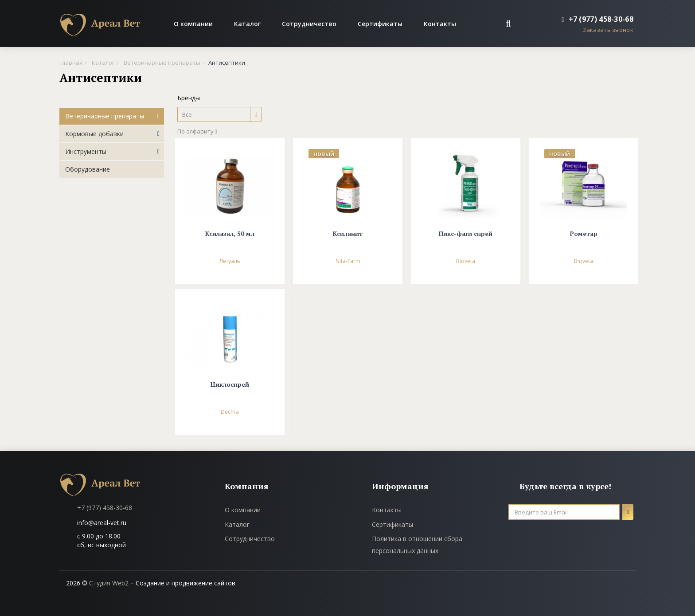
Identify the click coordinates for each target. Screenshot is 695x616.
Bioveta (466, 261)
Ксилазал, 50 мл (230, 234)
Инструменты (86, 151)
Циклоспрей (230, 385)
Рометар (584, 234)
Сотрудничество (309, 24)
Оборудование (88, 169)
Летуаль (230, 261)
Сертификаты (380, 24)
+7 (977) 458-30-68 (105, 508)
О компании (193, 24)
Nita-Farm (348, 261)
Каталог (247, 24)
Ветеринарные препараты (105, 116)
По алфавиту (197, 131)
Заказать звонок (608, 30)
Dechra (230, 412)
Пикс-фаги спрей (466, 234)
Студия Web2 (109, 583)
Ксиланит (348, 234)
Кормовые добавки (94, 134)
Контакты (440, 24)
